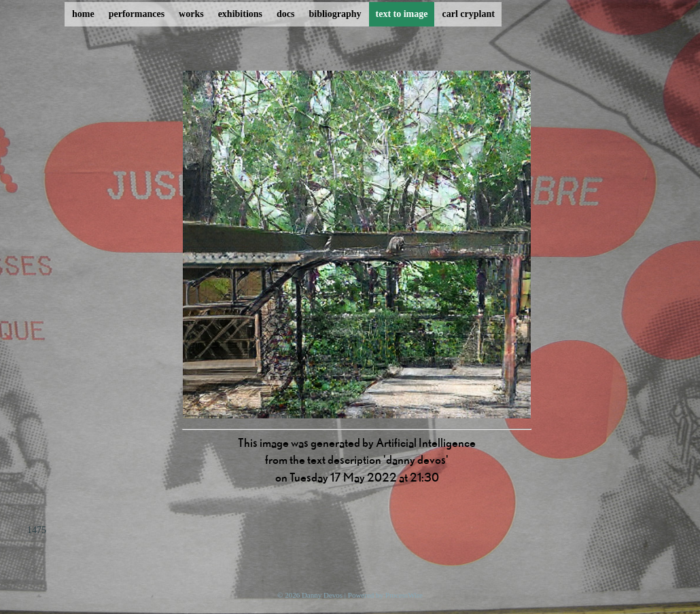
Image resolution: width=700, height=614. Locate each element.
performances (137, 14)
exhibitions (240, 14)
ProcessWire (404, 595)
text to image (402, 14)
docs (285, 14)
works (191, 14)
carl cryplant (468, 14)
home (83, 14)
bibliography (335, 14)
